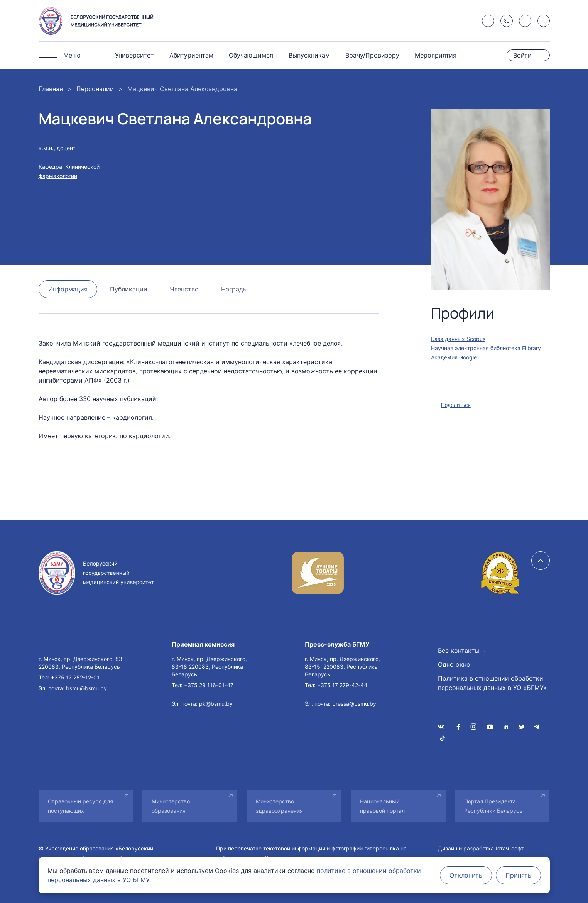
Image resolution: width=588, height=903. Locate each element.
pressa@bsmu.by (354, 704)
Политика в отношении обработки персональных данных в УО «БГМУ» (492, 683)
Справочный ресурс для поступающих (80, 806)
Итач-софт (510, 848)
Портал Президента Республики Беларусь (493, 806)
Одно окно (454, 664)
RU (506, 21)
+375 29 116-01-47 (209, 685)
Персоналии (95, 89)
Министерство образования (171, 806)
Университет (134, 55)
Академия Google (454, 357)
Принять (518, 875)
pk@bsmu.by (216, 704)
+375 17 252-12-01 (75, 677)
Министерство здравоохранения (279, 806)
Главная (51, 89)
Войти (522, 55)
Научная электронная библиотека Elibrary (486, 348)
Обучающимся (251, 55)
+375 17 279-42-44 (342, 685)
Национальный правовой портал (382, 806)
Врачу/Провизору (372, 55)
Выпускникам (309, 55)
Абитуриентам (191, 55)
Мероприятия (436, 55)
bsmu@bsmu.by (86, 688)
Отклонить (466, 875)
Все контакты (459, 651)
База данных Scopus (458, 339)
